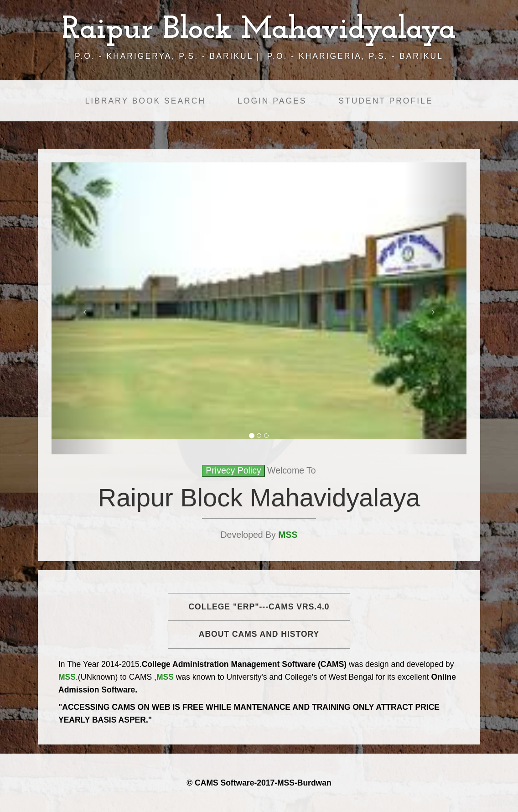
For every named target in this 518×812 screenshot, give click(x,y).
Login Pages (272, 101)
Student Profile (386, 101)
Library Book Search (145, 101)
